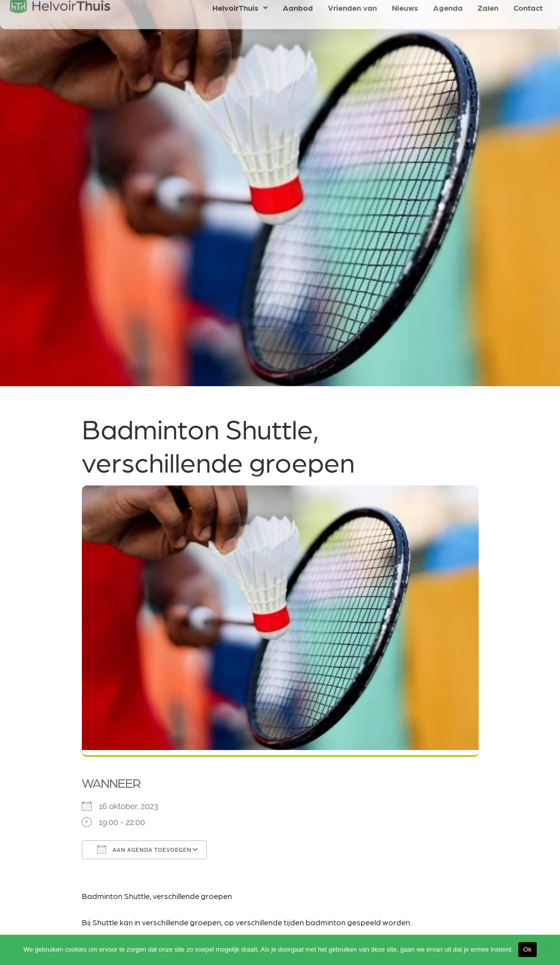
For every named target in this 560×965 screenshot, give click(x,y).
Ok (528, 949)
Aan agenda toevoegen (145, 849)
